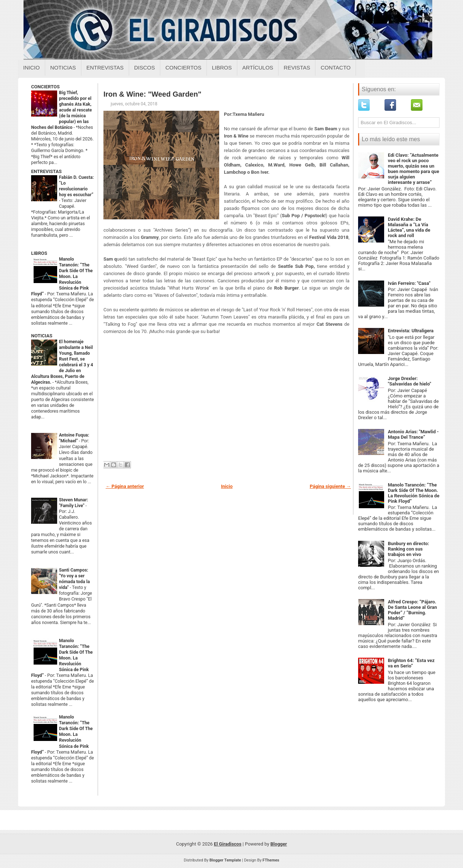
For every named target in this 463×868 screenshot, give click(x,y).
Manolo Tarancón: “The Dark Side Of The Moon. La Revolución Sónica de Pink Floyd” (62, 277)
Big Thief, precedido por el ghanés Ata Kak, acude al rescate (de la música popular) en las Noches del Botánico (61, 110)
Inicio (31, 68)
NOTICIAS (42, 336)
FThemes (271, 860)
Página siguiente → (330, 486)
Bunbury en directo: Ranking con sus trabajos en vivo (408, 549)
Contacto (335, 68)
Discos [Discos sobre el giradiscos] (145, 68)
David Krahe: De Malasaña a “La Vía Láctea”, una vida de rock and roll (409, 227)
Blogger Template (225, 860)
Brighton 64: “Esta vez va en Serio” (411, 663)
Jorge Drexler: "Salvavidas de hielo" (409, 381)
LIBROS (39, 253)
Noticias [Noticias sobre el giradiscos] (63, 68)
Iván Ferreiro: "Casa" (409, 283)
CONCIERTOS (45, 87)
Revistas (297, 68)
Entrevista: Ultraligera (411, 331)
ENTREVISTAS (46, 171)
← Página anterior (125, 486)
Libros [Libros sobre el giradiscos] (222, 68)
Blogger (279, 844)
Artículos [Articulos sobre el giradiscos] (258, 68)
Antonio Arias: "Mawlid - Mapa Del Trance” (413, 434)
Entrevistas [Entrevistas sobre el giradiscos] (105, 68)
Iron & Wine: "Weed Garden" (152, 94)
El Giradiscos (228, 844)
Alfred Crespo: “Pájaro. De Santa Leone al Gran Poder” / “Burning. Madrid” (412, 610)
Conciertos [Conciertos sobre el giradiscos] (183, 68)
